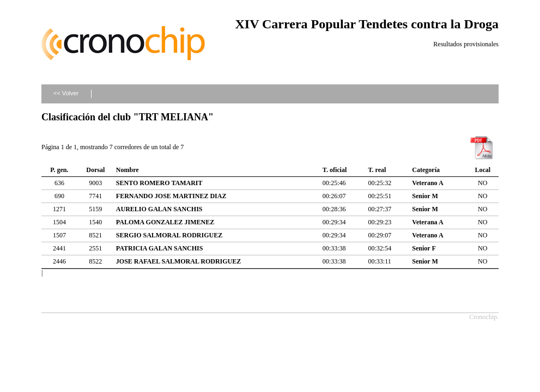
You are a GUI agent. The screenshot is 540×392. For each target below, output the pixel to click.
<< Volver (66, 93)
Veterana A (427, 222)
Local (483, 170)
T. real (377, 170)
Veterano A (427, 183)
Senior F (424, 248)
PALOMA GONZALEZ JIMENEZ (165, 222)
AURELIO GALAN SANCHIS (159, 209)
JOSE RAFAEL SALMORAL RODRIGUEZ (178, 261)
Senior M (425, 196)
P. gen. (59, 170)
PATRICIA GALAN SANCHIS (160, 248)
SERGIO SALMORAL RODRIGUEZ (169, 235)
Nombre (128, 170)
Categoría (426, 170)
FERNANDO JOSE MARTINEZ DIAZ (171, 196)
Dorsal (95, 170)
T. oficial (335, 170)
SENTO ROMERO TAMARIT (159, 183)
